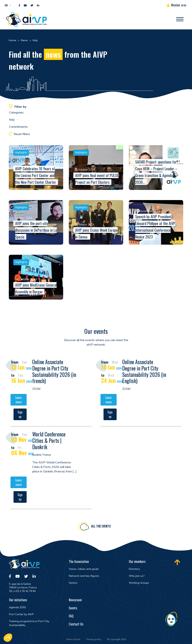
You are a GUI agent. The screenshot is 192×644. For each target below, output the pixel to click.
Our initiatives (18, 600)
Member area (179, 5)
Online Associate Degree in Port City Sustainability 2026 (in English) (144, 373)
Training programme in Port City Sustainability (29, 623)
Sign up (20, 416)
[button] (7, 5)
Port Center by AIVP (21, 614)
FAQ (71, 616)
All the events (101, 527)
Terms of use (73, 639)
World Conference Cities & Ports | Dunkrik (49, 442)
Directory (134, 569)
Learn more (18, 401)
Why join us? (137, 576)
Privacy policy (94, 639)
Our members (137, 561)
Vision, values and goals (84, 569)
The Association (79, 561)
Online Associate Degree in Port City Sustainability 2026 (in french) (54, 373)
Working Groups (139, 583)
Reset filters (19, 134)
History (73, 583)
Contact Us (76, 624)
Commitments (19, 127)
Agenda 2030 (17, 607)
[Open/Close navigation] (180, 19)
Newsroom (75, 600)
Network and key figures (84, 576)
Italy (12, 120)
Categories (17, 112)
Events (73, 608)
